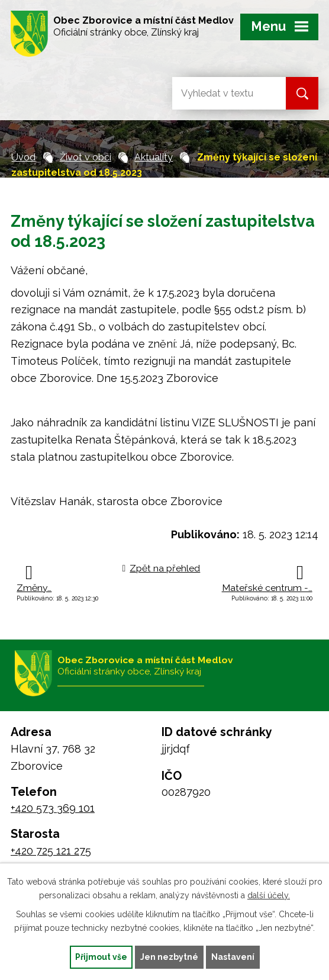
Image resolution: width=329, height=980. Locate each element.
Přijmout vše (101, 957)
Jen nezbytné (169, 957)
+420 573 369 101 (53, 808)
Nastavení (233, 957)
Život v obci (86, 157)
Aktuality (154, 157)
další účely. (269, 895)
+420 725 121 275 (51, 851)
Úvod (23, 157)
